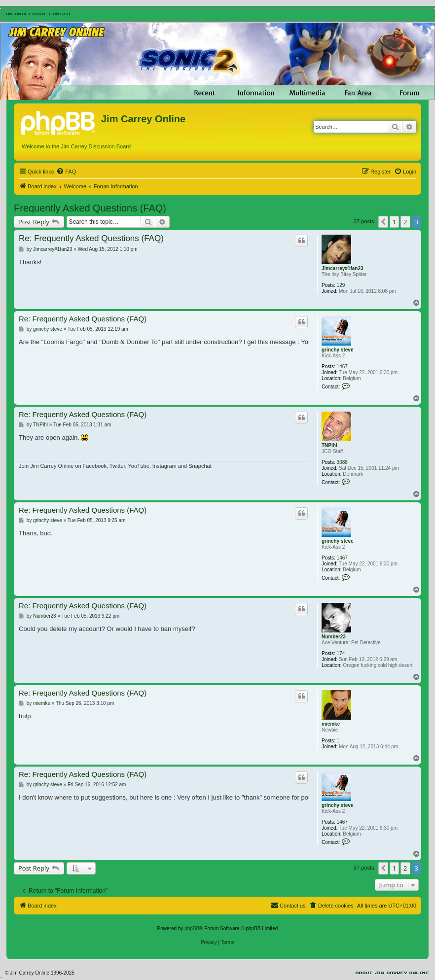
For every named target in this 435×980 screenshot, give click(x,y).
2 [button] (405, 222)
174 (341, 653)
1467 (342, 367)
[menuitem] (66, 172)
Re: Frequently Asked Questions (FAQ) (91, 238)
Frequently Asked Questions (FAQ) (90, 208)
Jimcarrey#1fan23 (343, 268)
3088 (342, 462)
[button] (383, 222)
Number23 (334, 637)
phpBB (192, 928)
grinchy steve (337, 350)
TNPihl (329, 445)
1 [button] (394, 222)
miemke (331, 724)
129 (341, 285)
